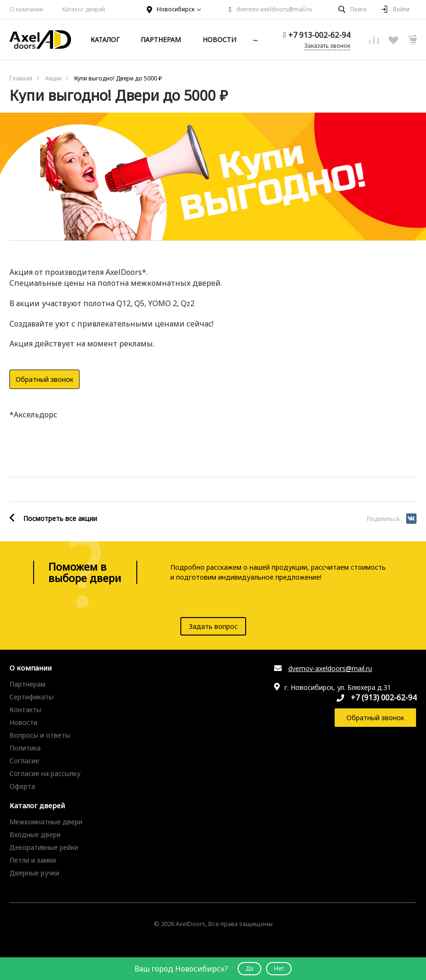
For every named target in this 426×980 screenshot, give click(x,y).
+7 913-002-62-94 (319, 35)
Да (249, 968)
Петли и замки (33, 860)
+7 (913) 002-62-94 (384, 697)
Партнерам (27, 684)
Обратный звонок (44, 379)
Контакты (25, 710)
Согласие (24, 761)
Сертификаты (31, 697)
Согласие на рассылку (45, 773)
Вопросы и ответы (40, 735)
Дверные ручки (34, 873)
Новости (23, 722)
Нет (279, 968)
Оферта (22, 786)
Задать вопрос (213, 626)
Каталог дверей (84, 9)
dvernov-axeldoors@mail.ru (274, 9)
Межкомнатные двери (46, 822)
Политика (25, 748)
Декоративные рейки (44, 847)
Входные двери (35, 834)
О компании (26, 9)
